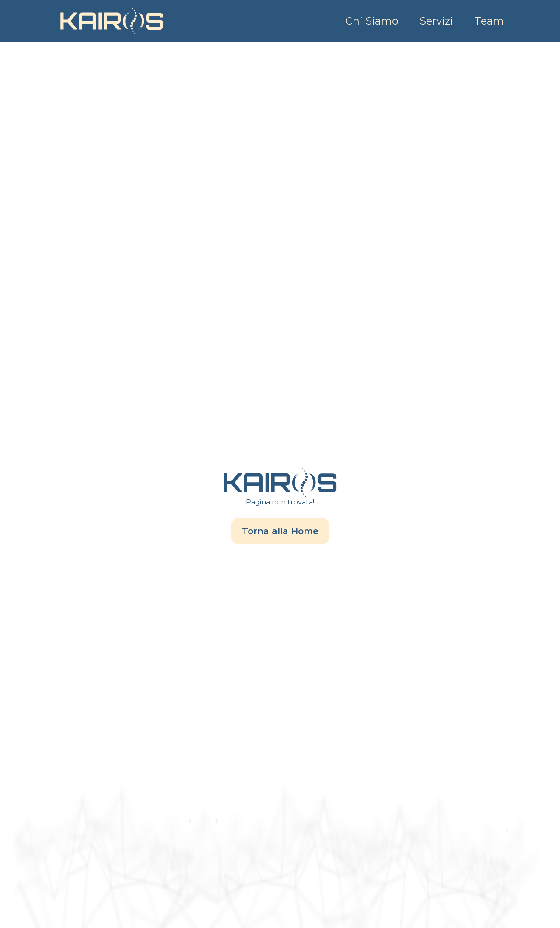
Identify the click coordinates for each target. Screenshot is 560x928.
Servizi (436, 21)
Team (489, 21)
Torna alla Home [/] (280, 531)
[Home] (112, 21)
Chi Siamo (372, 21)
